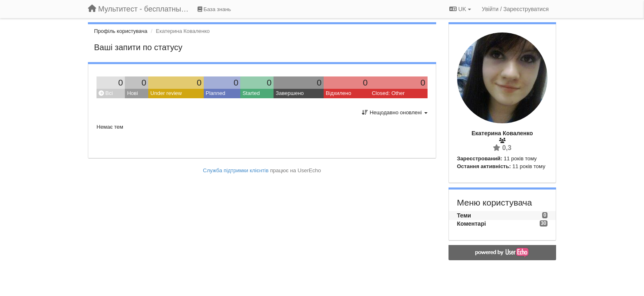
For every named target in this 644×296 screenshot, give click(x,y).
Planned (216, 93)
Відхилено (338, 93)
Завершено (290, 93)
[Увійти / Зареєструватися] (515, 9)
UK (460, 9)
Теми (464, 215)
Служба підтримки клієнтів (236, 170)
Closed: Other (388, 93)
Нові (132, 93)
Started (251, 93)
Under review (166, 93)
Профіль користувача (121, 31)
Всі (106, 93)
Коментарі (472, 224)
